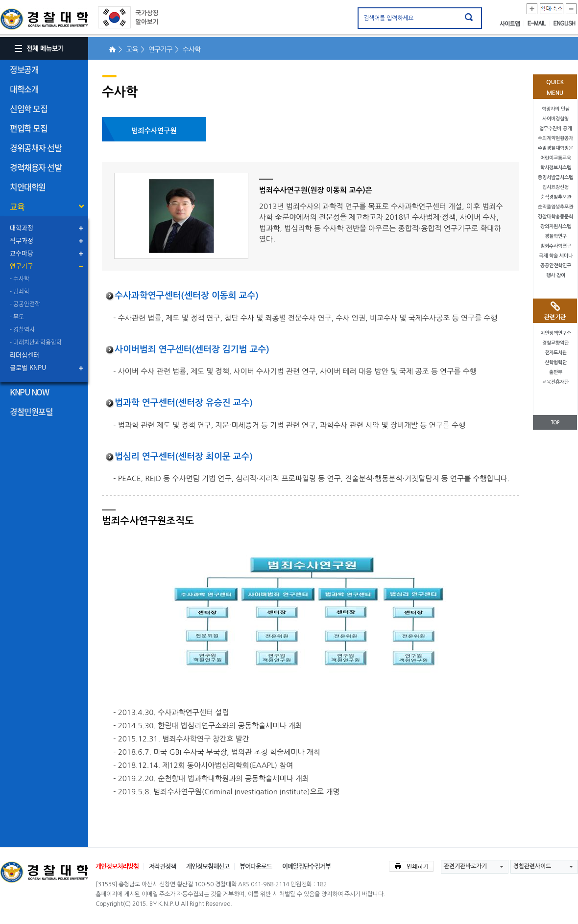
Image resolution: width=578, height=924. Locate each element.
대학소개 (24, 89)
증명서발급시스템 (555, 177)
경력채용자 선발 (36, 167)
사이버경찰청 (555, 119)
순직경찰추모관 (556, 197)
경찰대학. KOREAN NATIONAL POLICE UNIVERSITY (44, 19)
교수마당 (22, 253)
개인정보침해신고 (208, 866)
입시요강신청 (555, 187)
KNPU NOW (29, 392)
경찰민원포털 (31, 411)
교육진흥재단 (555, 382)
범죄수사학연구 (556, 246)
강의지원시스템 (556, 226)
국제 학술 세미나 (556, 256)
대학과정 (22, 227)
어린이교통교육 (556, 158)
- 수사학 (20, 278)
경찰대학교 (44, 872)
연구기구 (22, 266)
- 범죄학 (20, 291)
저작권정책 (162, 866)
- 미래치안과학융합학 (36, 342)
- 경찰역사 (22, 329)
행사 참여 (556, 275)
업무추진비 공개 (555, 128)
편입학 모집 (28, 128)
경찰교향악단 (555, 343)
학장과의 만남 (556, 109)
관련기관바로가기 (465, 866)
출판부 (556, 372)
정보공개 (24, 69)
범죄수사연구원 (154, 131)
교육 (17, 206)
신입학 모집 (28, 108)
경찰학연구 (556, 236)
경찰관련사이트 (532, 866)
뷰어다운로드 (256, 866)
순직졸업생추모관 (555, 207)
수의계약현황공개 (555, 138)
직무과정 (22, 240)
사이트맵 (512, 23)
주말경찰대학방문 (555, 148)
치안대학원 (28, 187)
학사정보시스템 (556, 168)
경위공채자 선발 (36, 148)
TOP (555, 423)
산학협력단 (556, 362)
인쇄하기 (411, 866)
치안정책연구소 (556, 333)
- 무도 (17, 317)
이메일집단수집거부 (306, 866)
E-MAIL (539, 23)
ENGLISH (565, 23)
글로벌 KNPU (28, 367)
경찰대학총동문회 (555, 217)
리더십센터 (24, 355)
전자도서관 (556, 353)
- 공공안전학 (25, 304)
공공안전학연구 (556, 266)
